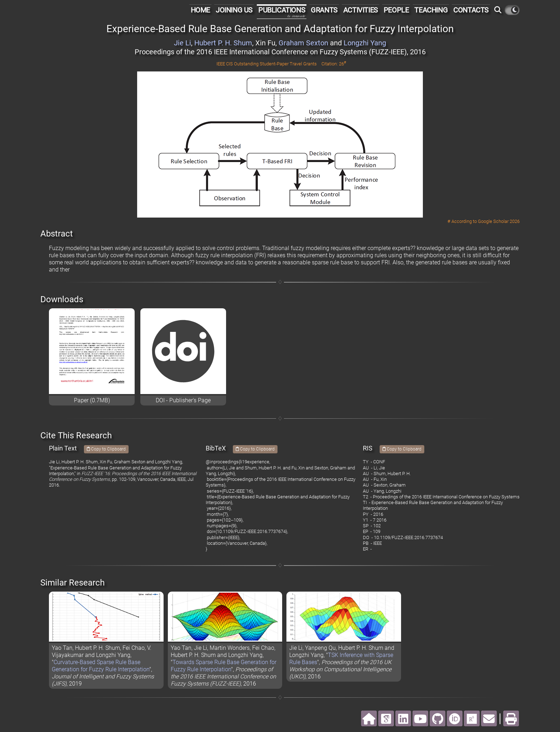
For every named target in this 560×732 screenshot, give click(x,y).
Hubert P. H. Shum (223, 43)
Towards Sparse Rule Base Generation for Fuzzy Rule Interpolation (224, 666)
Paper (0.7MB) (92, 400)
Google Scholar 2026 (499, 221)
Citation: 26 (334, 64)
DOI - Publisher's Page (183, 400)
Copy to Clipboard (106, 449)
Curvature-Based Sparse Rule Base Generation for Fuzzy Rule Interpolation (101, 666)
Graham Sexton (303, 43)
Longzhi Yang (365, 43)
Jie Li (182, 43)
